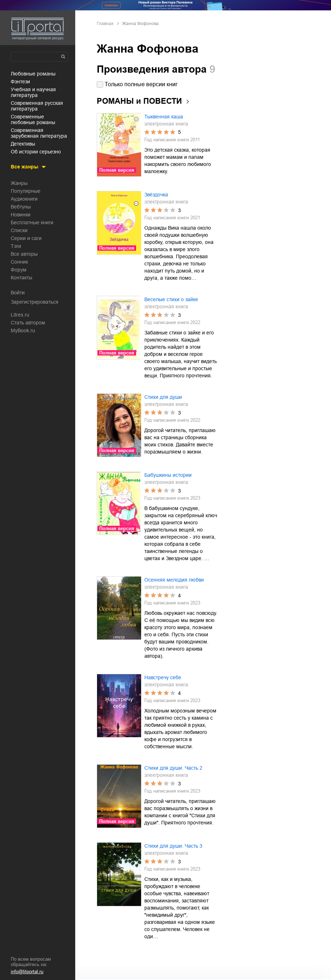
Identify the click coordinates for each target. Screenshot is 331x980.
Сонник (19, 262)
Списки (19, 230)
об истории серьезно (36, 152)
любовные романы (33, 74)
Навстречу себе (163, 677)
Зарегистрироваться (35, 302)
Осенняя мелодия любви (174, 580)
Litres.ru (20, 315)
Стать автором (28, 323)
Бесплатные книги (32, 222)
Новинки (21, 215)
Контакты (21, 278)
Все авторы (24, 254)
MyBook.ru (23, 330)
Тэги (16, 246)
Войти (18, 293)
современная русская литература (37, 106)
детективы (23, 144)
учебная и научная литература (33, 92)
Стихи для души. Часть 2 (173, 768)
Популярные (26, 191)
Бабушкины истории (168, 475)
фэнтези (20, 82)
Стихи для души (163, 397)
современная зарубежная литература (39, 133)
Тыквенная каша (164, 117)
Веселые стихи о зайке (171, 299)
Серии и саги (26, 238)
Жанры (19, 183)
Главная (105, 24)
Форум (19, 270)
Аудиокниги (24, 199)
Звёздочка (156, 195)
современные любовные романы (33, 119)
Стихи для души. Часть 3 (173, 846)
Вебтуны (21, 207)
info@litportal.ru (27, 972)
